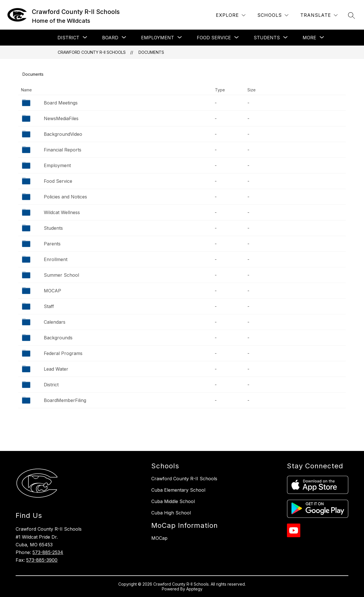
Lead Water (56, 369)
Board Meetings (61, 103)
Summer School (61, 275)
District (51, 385)
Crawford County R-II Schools (92, 52)
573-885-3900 (42, 560)
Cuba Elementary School (178, 490)
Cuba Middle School (173, 501)
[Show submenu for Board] (110, 38)
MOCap (159, 538)
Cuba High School (171, 513)
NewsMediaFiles (61, 118)
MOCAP (52, 291)
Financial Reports (63, 150)
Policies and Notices (65, 197)
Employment (57, 165)
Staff (49, 306)
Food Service (58, 181)
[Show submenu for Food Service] (214, 38)
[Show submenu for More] (309, 38)
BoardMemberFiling (65, 400)
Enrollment (56, 259)
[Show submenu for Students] (267, 38)
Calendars (55, 322)
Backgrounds (58, 338)
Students (53, 228)
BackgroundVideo (63, 134)
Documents (151, 52)
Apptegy (194, 589)
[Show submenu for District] (68, 38)
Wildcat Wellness (62, 212)
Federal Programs (63, 353)
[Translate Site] (319, 15)
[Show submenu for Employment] (158, 38)
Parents (52, 244)
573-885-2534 (48, 552)
